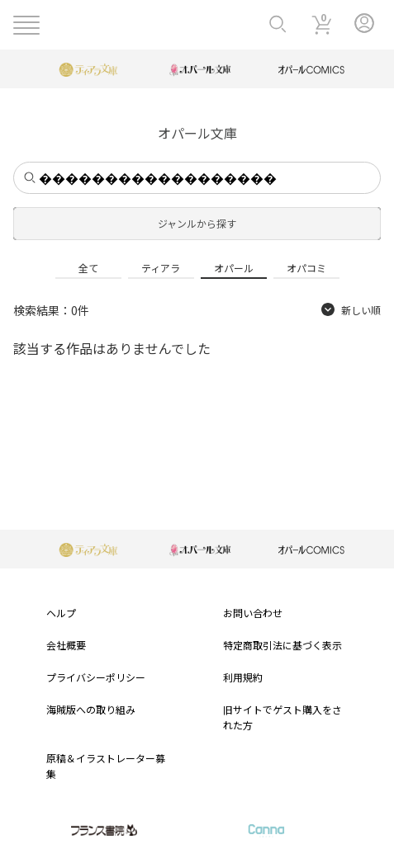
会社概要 (66, 645)
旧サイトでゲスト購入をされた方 (282, 717)
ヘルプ (61, 613)
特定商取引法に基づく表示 (282, 645)
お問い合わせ (253, 613)
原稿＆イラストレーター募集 (106, 766)
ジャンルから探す (197, 223)
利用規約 (243, 677)
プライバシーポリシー (96, 677)
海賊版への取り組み (91, 709)
